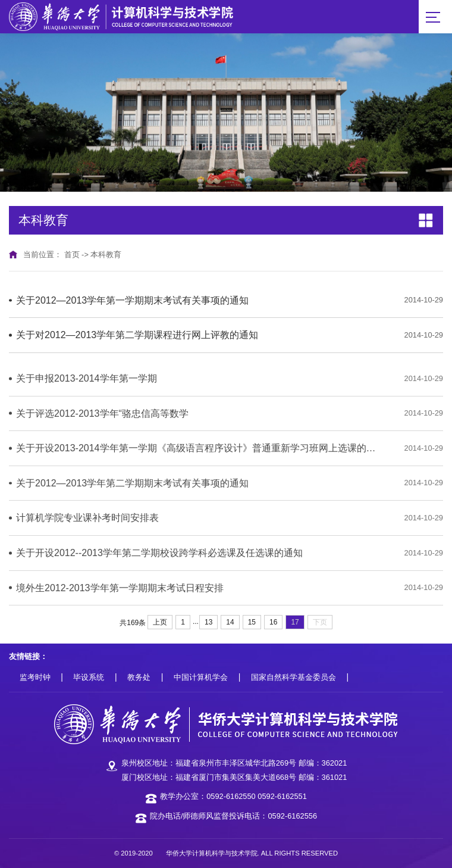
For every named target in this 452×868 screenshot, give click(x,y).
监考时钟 (35, 677)
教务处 (139, 677)
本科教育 (106, 255)
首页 (72, 255)
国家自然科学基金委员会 (294, 677)
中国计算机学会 (201, 677)
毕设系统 (89, 677)
